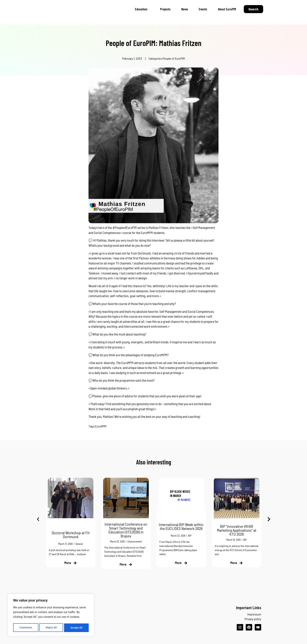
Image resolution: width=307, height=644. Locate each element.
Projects (165, 9)
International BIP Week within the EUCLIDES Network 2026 (181, 527)
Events (203, 9)
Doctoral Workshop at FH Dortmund (71, 535)
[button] (38, 519)
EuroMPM (101, 426)
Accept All (77, 628)
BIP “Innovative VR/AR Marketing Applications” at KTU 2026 (236, 530)
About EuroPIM (227, 9)
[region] (51, 616)
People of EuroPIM (174, 58)
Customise (26, 628)
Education (142, 9)
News (185, 9)
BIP (190, 536)
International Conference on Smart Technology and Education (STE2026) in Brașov (126, 530)
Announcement (135, 541)
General (79, 544)
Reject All (51, 628)
